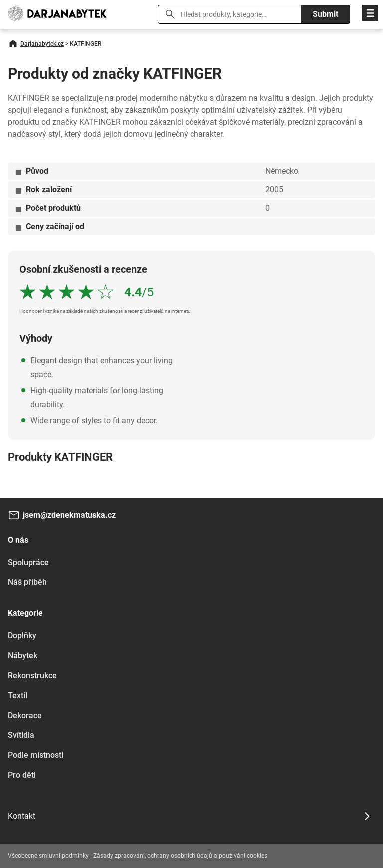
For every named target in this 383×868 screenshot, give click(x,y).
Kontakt (22, 816)
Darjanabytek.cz (42, 44)
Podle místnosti (36, 755)
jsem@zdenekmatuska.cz (69, 515)
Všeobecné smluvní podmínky (48, 856)
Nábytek (23, 655)
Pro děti (22, 775)
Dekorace (25, 715)
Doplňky (22, 636)
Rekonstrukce (32, 675)
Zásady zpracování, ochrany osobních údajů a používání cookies (180, 856)
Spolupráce (28, 562)
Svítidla (21, 735)
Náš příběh (27, 582)
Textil (18, 695)
